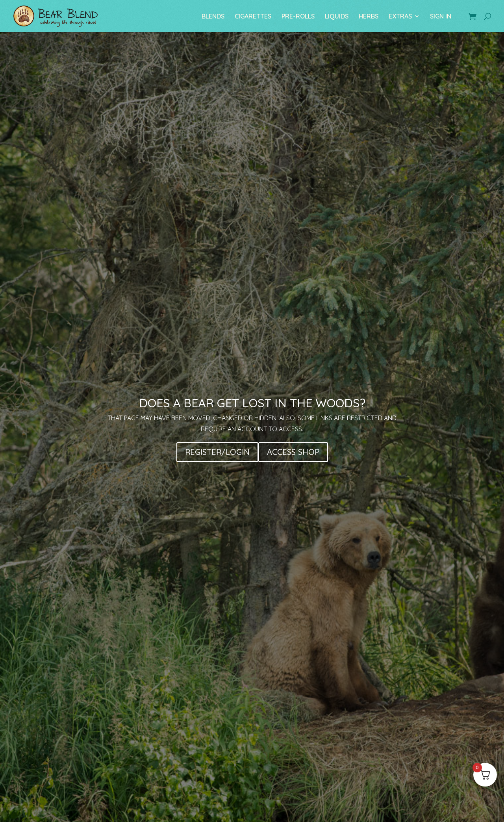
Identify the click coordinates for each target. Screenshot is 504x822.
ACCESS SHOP (293, 452)
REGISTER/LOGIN (217, 452)
